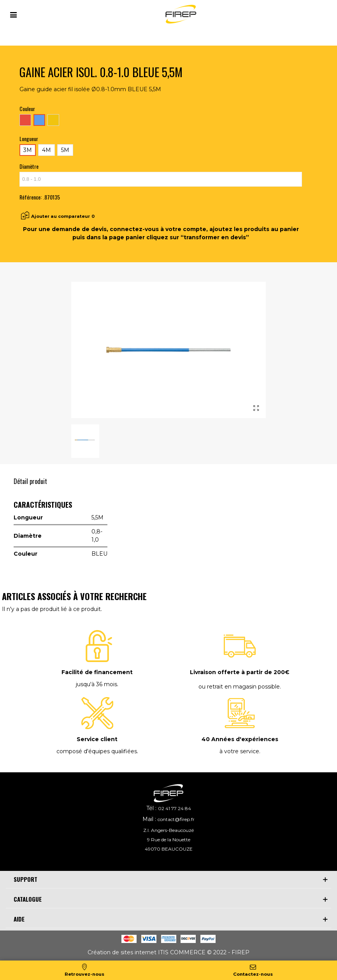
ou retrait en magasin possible (239, 687)
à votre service (239, 751)
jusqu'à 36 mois (97, 684)
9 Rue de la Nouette (169, 840)
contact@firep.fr (176, 819)
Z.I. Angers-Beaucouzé (168, 830)
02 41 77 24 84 (175, 808)
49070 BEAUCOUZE (169, 849)
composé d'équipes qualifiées (97, 751)
